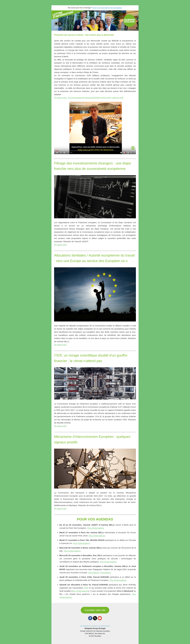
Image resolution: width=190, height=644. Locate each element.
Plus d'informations (96, 528)
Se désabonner (86, 626)
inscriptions (106, 573)
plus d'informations (80, 591)
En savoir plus (60, 245)
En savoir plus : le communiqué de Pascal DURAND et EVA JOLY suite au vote (89, 98)
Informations (94, 573)
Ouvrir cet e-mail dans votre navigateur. (107, 8)
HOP (86, 588)
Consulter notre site (95, 610)
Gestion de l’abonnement (101, 626)
